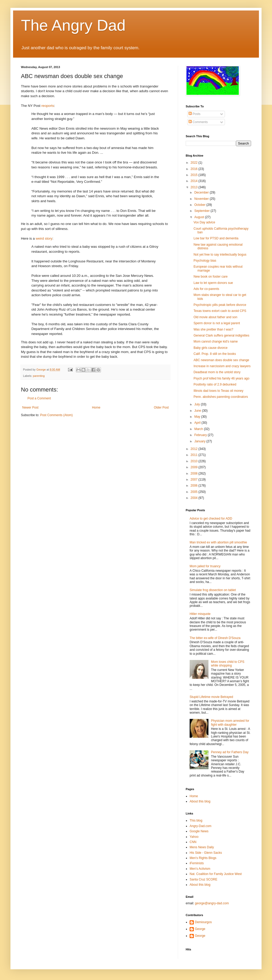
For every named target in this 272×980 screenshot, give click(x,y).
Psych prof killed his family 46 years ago (221, 378)
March (199, 429)
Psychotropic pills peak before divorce (220, 305)
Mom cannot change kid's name (216, 342)
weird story (44, 238)
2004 (195, 498)
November (202, 199)
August (200, 217)
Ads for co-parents (206, 289)
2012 (195, 449)
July (198, 404)
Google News (199, 831)
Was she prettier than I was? (213, 329)
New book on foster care (211, 277)
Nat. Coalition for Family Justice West (216, 874)
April (198, 423)
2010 (195, 461)
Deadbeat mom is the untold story (217, 372)
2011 (195, 455)
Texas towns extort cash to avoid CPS (220, 311)
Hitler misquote (200, 614)
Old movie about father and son (215, 317)
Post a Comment (39, 398)
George (200, 929)
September (202, 211)
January (200, 441)
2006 (195, 486)
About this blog (200, 801)
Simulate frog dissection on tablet (213, 590)
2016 (195, 169)
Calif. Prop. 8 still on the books (215, 354)
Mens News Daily (202, 847)
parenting (39, 376)
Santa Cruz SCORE (203, 879)
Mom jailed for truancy (205, 566)
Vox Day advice (204, 222)
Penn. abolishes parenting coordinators (221, 397)
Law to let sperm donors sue (213, 283)
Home (96, 408)
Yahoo (194, 837)
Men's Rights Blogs (203, 858)
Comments (198, 122)
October (200, 205)
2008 (195, 474)
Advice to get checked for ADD (211, 519)
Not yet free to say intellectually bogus (220, 255)
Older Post (161, 408)
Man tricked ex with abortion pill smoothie (218, 542)
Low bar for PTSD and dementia (216, 238)
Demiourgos (203, 922)
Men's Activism (200, 869)
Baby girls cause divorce (211, 348)
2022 (195, 163)
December (202, 192)
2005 (195, 492)
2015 (195, 175)
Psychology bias (205, 261)
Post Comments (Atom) (56, 415)
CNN (193, 842)
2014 (195, 181)
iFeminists (197, 863)
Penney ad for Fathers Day (230, 752)
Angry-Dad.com (200, 826)
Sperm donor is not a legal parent (217, 323)
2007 (195, 480)
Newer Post (30, 408)
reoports (48, 106)
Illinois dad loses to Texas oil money (219, 391)
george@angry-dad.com (212, 903)
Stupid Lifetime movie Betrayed (211, 697)
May (198, 417)
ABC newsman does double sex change (221, 360)
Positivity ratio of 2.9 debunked (215, 384)
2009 (195, 467)
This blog (196, 821)
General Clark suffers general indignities (221, 335)
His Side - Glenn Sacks (206, 853)
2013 (195, 187)
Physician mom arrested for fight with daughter (230, 723)
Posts (194, 114)
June (198, 411)
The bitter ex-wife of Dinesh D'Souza (215, 638)
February (201, 435)
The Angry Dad (73, 25)
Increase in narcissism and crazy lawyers (222, 366)
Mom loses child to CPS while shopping (228, 664)
